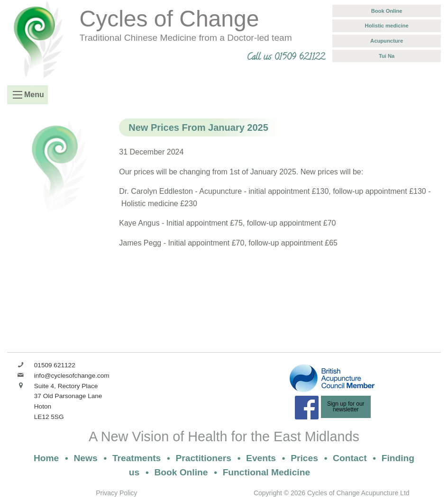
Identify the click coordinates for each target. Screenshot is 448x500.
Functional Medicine (266, 472)
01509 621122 (55, 365)
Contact (350, 458)
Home (46, 458)
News (86, 458)
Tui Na (387, 56)
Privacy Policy (116, 493)
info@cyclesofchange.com (72, 376)
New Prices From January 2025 (198, 127)
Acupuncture (387, 41)
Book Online (387, 11)
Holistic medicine (387, 26)
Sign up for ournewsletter (346, 407)
